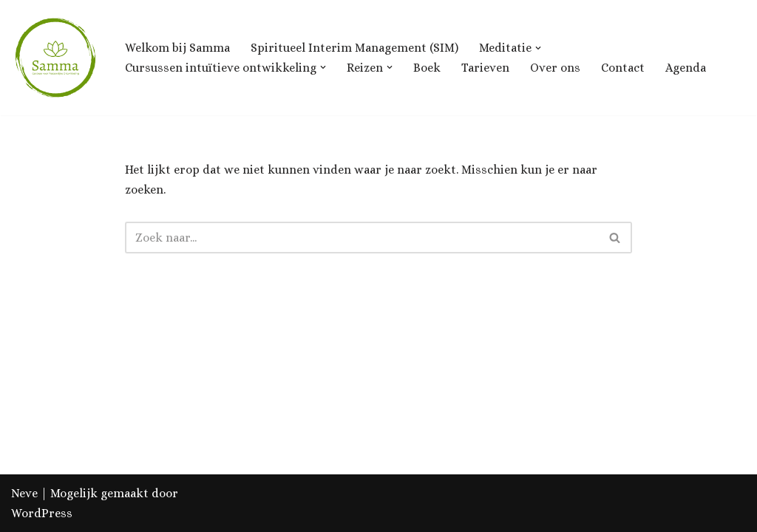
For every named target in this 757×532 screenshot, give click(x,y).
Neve (24, 493)
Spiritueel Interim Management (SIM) (354, 48)
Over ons (555, 68)
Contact (623, 68)
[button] (538, 48)
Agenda (686, 68)
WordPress (42, 513)
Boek (427, 68)
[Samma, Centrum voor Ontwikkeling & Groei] (55, 58)
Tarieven (485, 68)
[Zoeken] (362, 238)
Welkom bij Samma (177, 48)
